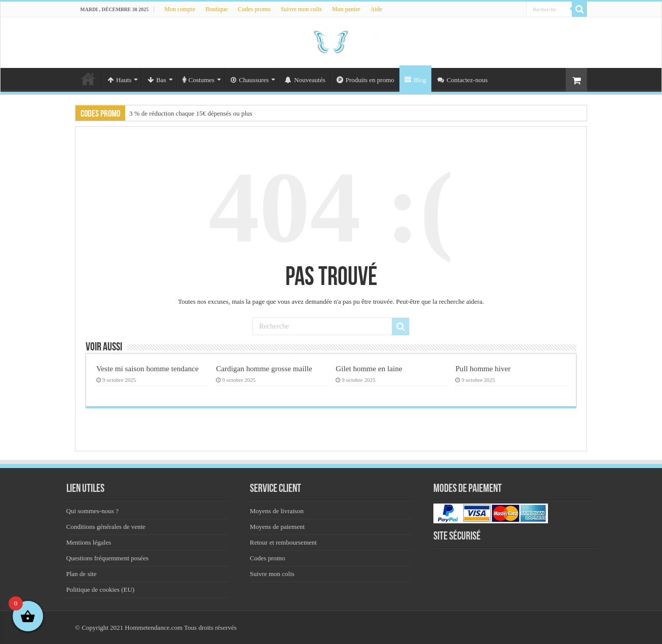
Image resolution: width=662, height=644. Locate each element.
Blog (415, 80)
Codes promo (254, 9)
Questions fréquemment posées (107, 558)
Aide (376, 9)
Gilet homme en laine (369, 368)
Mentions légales (89, 542)
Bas (157, 80)
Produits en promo (365, 80)
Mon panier (346, 9)
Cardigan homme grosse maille (264, 368)
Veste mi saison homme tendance (148, 368)
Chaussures (250, 80)
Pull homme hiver (483, 368)
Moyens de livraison (277, 511)
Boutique (216, 9)
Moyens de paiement (277, 527)
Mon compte (180, 9)
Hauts (119, 80)
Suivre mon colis (301, 9)
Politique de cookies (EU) (101, 589)
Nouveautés (305, 80)
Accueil (88, 79)
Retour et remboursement (283, 542)
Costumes (198, 80)
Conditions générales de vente (106, 527)
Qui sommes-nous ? (93, 511)
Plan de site (82, 574)
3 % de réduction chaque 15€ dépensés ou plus (191, 113)
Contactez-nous (463, 80)
